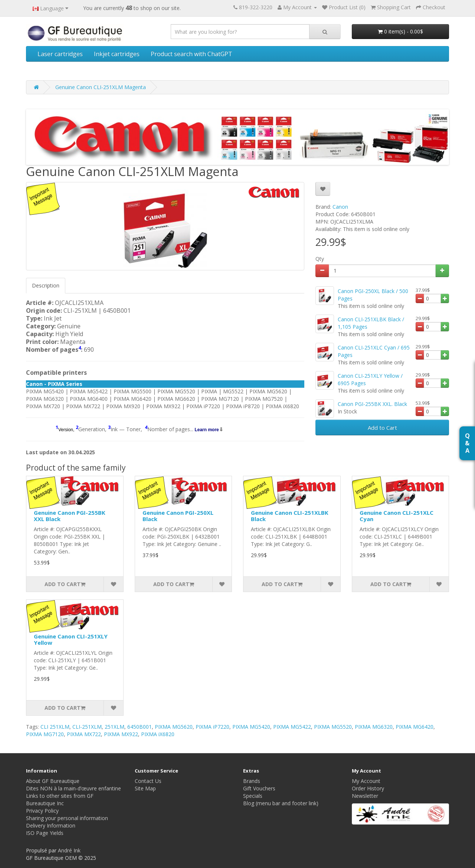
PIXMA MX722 (84, 734)
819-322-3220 (256, 7)
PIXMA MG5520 (333, 727)
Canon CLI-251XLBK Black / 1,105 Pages (371, 323)
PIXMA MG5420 (251, 727)
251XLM (114, 727)
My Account (366, 781)
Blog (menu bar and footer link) (281, 803)
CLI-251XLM (87, 727)
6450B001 (140, 727)
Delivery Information (51, 825)
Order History (368, 788)
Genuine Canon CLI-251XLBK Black (290, 516)
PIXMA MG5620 (174, 727)
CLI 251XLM (55, 727)
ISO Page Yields (45, 833)
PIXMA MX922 (121, 734)
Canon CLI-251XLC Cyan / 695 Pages (374, 351)
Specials (253, 796)
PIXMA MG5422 (292, 727)
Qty (320, 259)
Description (46, 285)
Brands (252, 781)
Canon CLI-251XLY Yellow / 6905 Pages (370, 379)
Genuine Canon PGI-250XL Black (178, 516)
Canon (340, 207)
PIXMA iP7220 (212, 727)
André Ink (69, 850)
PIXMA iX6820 (158, 734)
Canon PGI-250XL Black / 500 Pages (373, 295)
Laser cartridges (60, 54)
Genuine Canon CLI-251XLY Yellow (71, 639)
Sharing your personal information (67, 818)
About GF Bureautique (53, 781)
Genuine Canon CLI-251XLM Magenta (101, 87)
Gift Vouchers (259, 788)
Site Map (145, 788)
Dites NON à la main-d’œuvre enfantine (73, 788)
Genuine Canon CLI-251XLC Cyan (397, 516)
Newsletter (365, 796)
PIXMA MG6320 (374, 727)
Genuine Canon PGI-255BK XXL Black (70, 516)
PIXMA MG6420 (415, 727)
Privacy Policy (42, 811)
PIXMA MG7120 (45, 734)
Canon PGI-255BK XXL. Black (372, 404)
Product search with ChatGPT (191, 54)
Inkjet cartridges (117, 54)
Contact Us (148, 781)
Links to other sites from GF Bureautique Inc (60, 799)
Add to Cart (382, 428)
